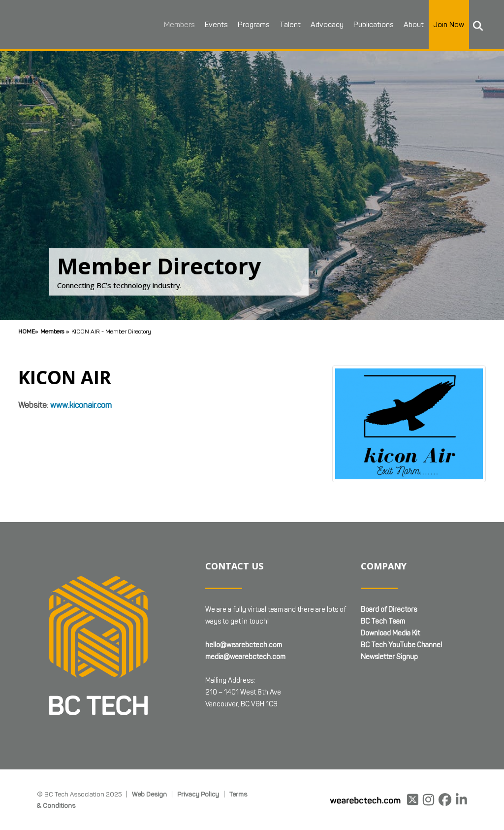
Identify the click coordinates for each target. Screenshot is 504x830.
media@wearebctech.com (245, 657)
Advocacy (326, 25)
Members (178, 25)
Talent (289, 25)
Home (27, 331)
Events (215, 25)
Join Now (448, 25)
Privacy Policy (198, 794)
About (413, 25)
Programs (253, 25)
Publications (373, 25)
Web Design (149, 794)
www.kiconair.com (81, 405)
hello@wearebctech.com (244, 645)
